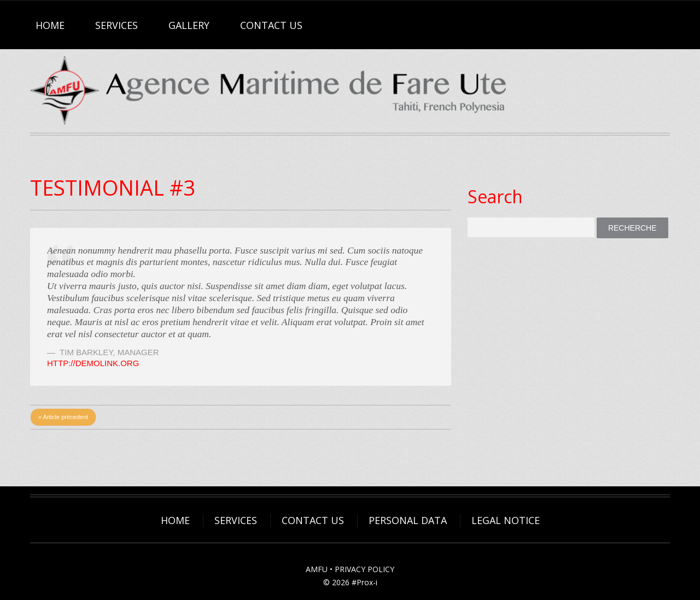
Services (116, 25)
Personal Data (408, 520)
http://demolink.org (93, 363)
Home (50, 25)
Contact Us (271, 25)
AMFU (317, 569)
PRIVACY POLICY (364, 569)
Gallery (189, 25)
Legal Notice (506, 520)
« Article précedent (63, 417)
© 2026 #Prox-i (350, 582)
